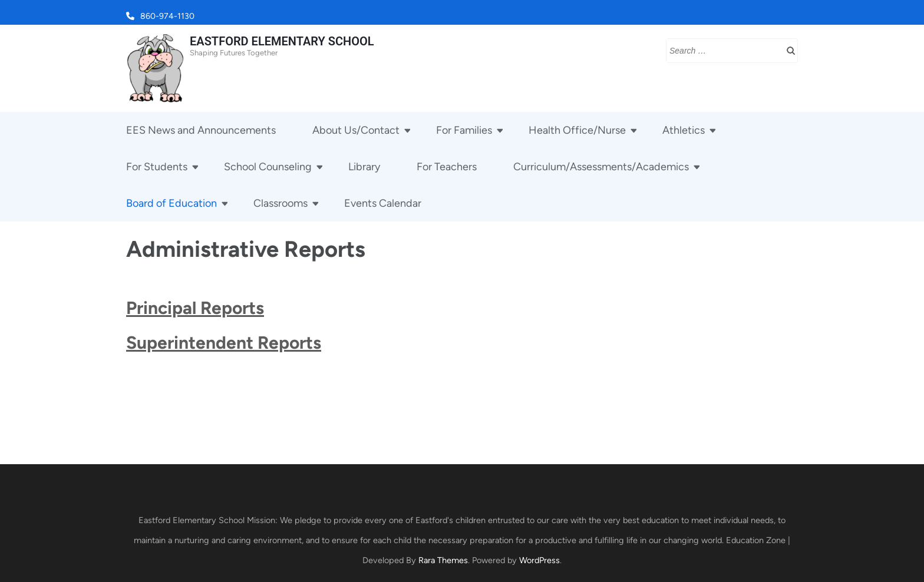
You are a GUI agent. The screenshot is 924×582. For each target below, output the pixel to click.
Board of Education (171, 203)
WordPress (539, 560)
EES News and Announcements (201, 130)
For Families (464, 130)
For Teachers (447, 167)
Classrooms (280, 203)
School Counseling (268, 167)
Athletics (684, 130)
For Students (157, 167)
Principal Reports (195, 308)
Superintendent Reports (224, 343)
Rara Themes (443, 560)
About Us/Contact (356, 130)
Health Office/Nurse (577, 130)
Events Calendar (383, 203)
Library (364, 167)
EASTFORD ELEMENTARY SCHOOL (282, 41)
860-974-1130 (167, 16)
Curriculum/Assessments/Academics (601, 167)
